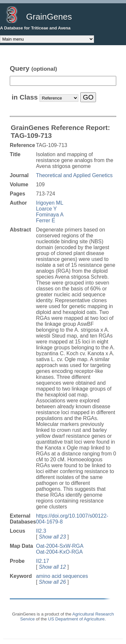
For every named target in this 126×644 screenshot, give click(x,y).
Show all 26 (52, 582)
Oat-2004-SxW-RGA (60, 546)
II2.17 (42, 561)
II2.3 (41, 531)
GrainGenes (49, 17)
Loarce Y (46, 209)
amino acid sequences (62, 576)
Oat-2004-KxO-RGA (59, 552)
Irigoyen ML (50, 203)
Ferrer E (46, 221)
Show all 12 (52, 567)
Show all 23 (52, 537)
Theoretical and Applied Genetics (74, 175)
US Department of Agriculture (76, 619)
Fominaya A (50, 215)
